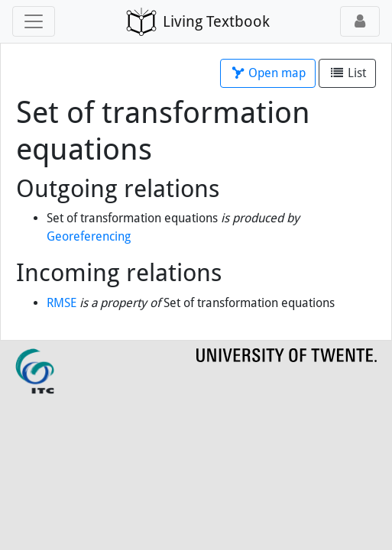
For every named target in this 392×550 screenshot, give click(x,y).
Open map (268, 73)
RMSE (62, 303)
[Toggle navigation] (34, 21)
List (347, 73)
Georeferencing (89, 236)
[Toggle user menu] (360, 21)
